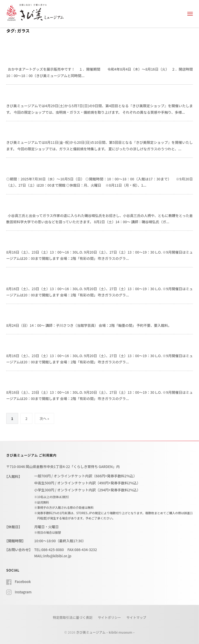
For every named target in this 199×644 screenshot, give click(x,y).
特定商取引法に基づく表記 (73, 617)
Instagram (23, 592)
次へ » (44, 418)
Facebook (23, 581)
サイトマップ (136, 617)
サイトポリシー (109, 617)
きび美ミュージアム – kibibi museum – (105, 632)
